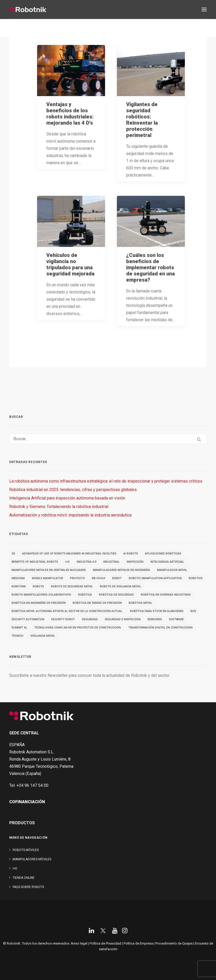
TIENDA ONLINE (24, 878)
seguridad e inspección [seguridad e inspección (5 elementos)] (123, 619)
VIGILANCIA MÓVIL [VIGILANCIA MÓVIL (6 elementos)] (43, 636)
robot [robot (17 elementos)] (117, 578)
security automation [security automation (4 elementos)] (28, 619)
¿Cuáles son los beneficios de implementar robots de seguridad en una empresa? (150, 267)
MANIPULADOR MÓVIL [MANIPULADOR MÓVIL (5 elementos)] (172, 570)
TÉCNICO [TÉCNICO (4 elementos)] (18, 636)
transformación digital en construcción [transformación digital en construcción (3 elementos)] (161, 628)
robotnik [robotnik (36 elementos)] (19, 586)
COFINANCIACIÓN (27, 802)
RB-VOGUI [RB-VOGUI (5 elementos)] (99, 578)
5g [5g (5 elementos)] (13, 554)
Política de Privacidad (105, 943)
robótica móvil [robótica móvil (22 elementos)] (140, 603)
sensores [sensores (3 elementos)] (155, 619)
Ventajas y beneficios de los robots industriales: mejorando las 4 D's (70, 114)
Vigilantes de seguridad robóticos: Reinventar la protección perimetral (142, 120)
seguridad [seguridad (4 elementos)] (90, 619)
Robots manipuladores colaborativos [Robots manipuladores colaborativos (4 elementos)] (41, 595)
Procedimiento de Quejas (174, 943)
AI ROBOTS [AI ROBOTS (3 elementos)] (131, 554)
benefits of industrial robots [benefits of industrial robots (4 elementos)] (35, 562)
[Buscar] (108, 439)
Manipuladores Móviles (32, 859)
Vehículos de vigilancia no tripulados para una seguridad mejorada (70, 264)
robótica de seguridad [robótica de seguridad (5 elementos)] (116, 595)
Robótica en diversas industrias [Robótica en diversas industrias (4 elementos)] (166, 595)
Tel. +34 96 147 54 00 (29, 785)
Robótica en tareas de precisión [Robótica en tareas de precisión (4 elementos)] (97, 603)
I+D (15, 868)
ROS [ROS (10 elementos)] (193, 611)
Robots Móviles (26, 850)
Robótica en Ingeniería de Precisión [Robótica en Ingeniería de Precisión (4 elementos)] (39, 603)
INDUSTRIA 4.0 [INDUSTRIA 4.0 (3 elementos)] (87, 562)
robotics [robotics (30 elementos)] (196, 578)
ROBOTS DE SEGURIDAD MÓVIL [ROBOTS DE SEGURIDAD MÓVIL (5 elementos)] (72, 586)
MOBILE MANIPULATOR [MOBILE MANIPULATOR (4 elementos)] (47, 578)
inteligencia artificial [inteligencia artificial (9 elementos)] (167, 562)
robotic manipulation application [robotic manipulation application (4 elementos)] (155, 578)
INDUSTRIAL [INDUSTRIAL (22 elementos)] (111, 562)
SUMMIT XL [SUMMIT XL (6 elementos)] (19, 628)
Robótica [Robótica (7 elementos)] (85, 595)
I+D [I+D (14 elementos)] (67, 562)
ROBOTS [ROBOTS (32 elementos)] (38, 586)
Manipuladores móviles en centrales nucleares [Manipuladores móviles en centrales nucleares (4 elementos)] (49, 570)
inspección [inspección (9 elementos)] (135, 562)
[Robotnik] (28, 10)
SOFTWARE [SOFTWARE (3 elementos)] (176, 619)
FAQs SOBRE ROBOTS (28, 887)
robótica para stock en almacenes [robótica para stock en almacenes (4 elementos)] (157, 611)
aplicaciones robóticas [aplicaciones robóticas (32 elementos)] (163, 554)
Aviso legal (79, 943)
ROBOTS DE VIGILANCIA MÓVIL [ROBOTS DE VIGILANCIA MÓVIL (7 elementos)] (120, 586)
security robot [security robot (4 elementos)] (63, 619)
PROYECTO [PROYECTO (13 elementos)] (77, 578)
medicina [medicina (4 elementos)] (18, 578)
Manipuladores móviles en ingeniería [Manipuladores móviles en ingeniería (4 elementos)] (122, 570)
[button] (204, 10)
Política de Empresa (138, 943)
